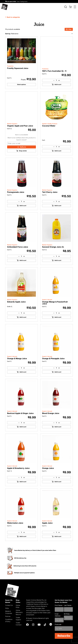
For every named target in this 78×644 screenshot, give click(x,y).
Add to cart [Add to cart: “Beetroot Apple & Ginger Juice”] (23, 425)
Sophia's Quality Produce (50, 122)
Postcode (58, 623)
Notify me (23, 145)
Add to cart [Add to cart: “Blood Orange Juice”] (58, 425)
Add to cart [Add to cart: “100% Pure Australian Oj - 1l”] (58, 83)
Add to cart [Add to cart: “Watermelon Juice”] (23, 535)
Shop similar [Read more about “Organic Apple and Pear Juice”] (23, 149)
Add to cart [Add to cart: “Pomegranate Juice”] (23, 204)
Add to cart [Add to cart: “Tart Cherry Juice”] (58, 204)
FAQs (7, 607)
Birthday (67, 612)
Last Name (68, 604)
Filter (69, 28)
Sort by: (8, 32)
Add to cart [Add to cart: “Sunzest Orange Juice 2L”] (58, 259)
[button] (16, 1)
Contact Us (9, 604)
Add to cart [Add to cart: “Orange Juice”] (58, 480)
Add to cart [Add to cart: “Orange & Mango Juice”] (23, 370)
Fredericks (10, 65)
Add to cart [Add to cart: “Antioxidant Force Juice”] (23, 259)
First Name (59, 604)
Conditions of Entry (9, 619)
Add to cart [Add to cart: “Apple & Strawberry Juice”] (23, 480)
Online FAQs (18, 605)
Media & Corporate (9, 611)
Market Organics (12, 122)
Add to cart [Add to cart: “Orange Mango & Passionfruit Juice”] (58, 316)
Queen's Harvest (47, 298)
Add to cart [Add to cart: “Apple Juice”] (58, 535)
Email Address (58, 613)
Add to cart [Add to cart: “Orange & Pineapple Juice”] (58, 370)
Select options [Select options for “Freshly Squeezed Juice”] (22, 83)
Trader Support (18, 617)
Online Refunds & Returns (19, 611)
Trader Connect (19, 622)
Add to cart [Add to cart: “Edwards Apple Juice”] (23, 316)
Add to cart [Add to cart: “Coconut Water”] (58, 149)
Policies (8, 615)
